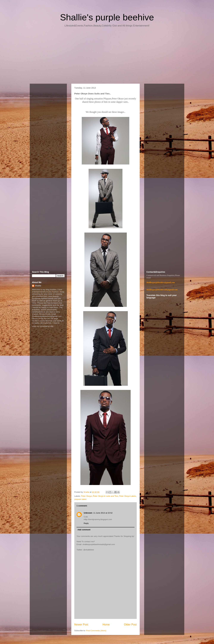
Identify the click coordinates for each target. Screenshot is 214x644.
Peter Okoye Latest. (128, 496)
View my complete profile (43, 326)
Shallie (38, 286)
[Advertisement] (107, 56)
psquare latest (80, 499)
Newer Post (81, 625)
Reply (86, 523)
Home (106, 625)
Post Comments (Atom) (96, 631)
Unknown (88, 513)
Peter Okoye (86, 496)
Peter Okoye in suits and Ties (105, 496)
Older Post (130, 625)
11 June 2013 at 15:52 (103, 513)
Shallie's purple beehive (107, 17)
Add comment (84, 530)
